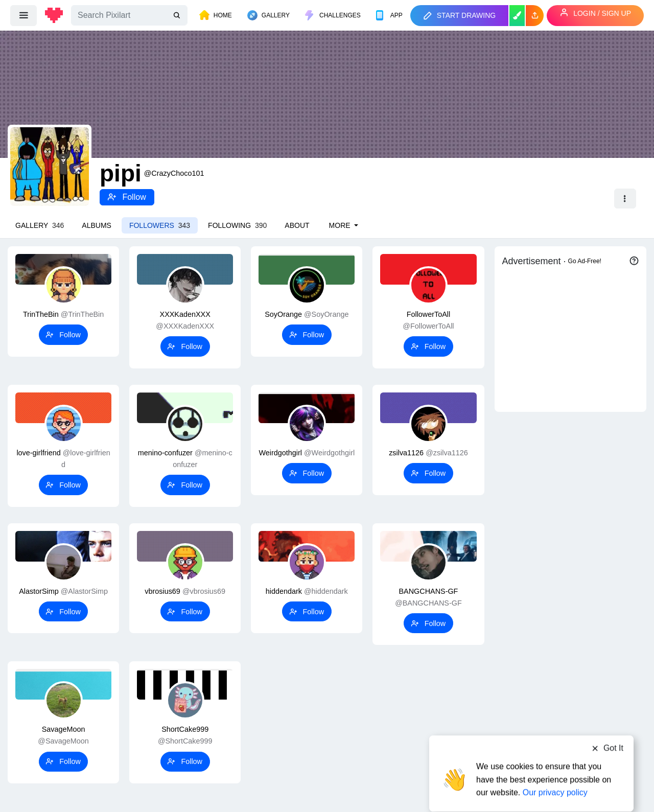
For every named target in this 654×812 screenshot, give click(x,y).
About (297, 225)
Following (237, 225)
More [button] (341, 225)
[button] (535, 16)
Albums (97, 225)
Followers (160, 225)
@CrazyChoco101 (174, 173)
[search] (178, 16)
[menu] (24, 15)
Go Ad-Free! (585, 261)
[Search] (129, 15)
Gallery (40, 225)
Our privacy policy (555, 772)
